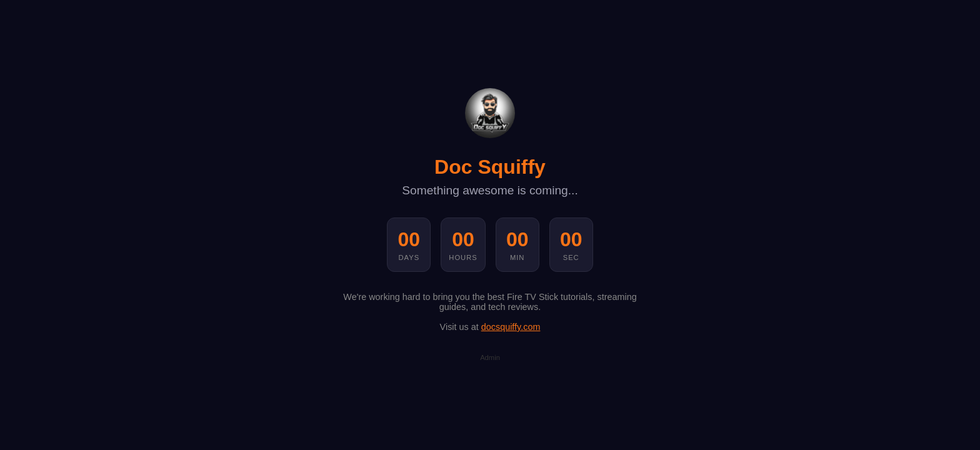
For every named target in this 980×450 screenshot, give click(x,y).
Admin (490, 357)
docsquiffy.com (511, 327)
